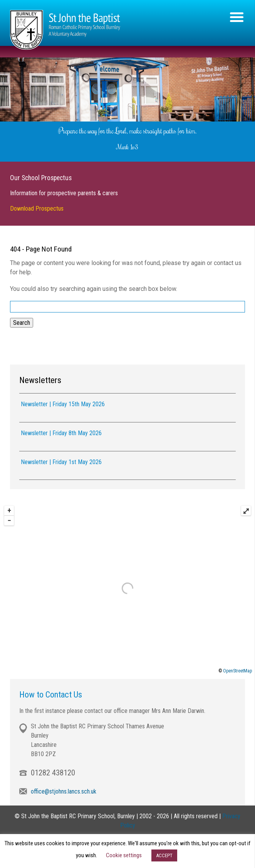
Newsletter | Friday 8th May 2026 (61, 431)
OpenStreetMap (237, 669)
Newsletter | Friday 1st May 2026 (61, 460)
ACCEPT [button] (164, 855)
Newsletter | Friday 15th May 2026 (63, 403)
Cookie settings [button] (124, 855)
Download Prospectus (37, 207)
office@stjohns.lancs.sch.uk (64, 790)
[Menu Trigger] (237, 16)
